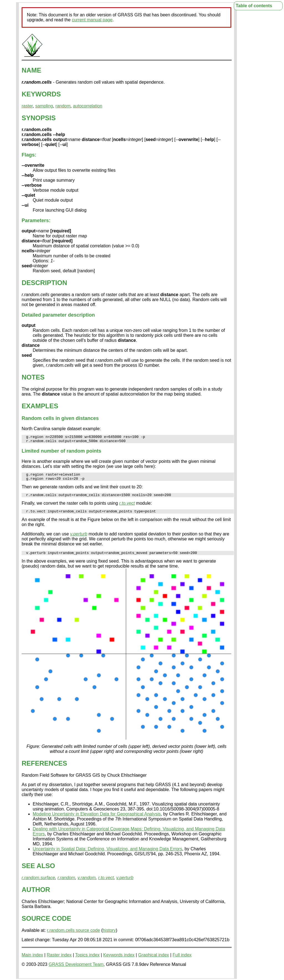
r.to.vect (127, 507)
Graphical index (154, 961)
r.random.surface (38, 883)
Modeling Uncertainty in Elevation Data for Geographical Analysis (97, 820)
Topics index (87, 961)
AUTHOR (36, 895)
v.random (87, 883)
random (63, 106)
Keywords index (119, 961)
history (109, 936)
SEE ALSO (38, 872)
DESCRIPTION (44, 283)
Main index (32, 961)
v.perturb (79, 539)
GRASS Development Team (76, 970)
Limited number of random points (61, 453)
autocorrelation (88, 106)
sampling (44, 106)
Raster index (59, 961)
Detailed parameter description (58, 315)
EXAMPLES (40, 406)
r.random (66, 883)
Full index (182, 961)
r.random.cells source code (73, 936)
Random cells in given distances (60, 418)
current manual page (92, 20)
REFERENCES (44, 769)
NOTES (33, 377)
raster (27, 106)
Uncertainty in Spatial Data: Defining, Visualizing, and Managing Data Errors (107, 855)
